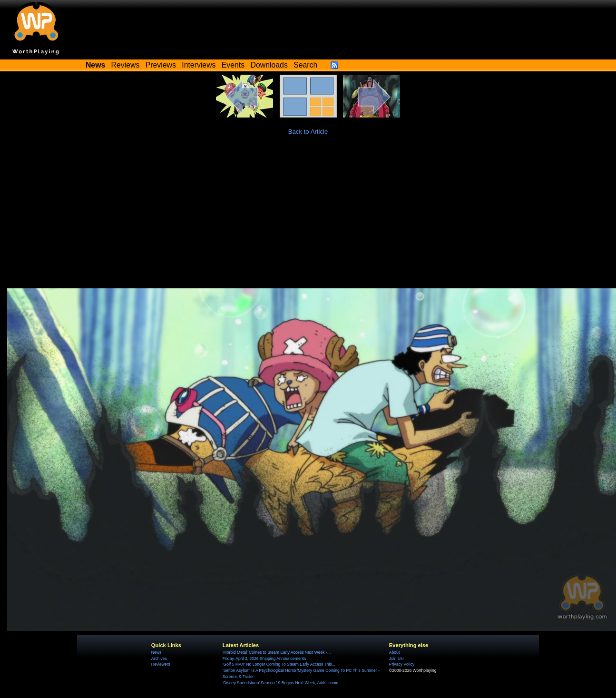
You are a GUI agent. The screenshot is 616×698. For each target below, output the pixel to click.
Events (233, 65)
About (394, 652)
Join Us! (396, 659)
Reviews (126, 65)
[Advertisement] (308, 217)
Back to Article (308, 132)
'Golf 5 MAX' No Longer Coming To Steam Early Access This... (279, 664)
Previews (161, 65)
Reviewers (161, 664)
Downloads (269, 65)
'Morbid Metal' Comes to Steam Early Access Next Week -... (277, 652)
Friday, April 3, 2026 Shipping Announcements (264, 659)
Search (305, 65)
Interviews (199, 65)
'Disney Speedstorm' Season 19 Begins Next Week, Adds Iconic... (282, 683)
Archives (159, 659)
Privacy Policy (402, 664)
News (156, 652)
